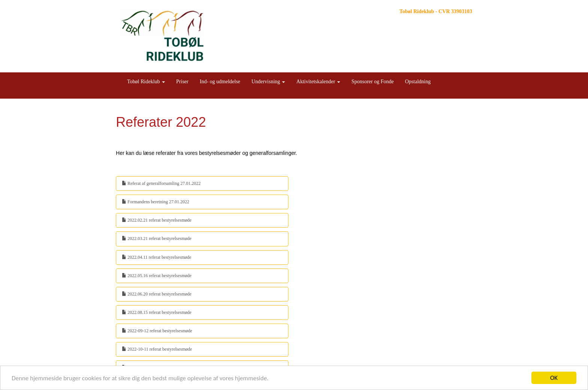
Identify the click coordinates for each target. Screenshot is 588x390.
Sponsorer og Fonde (373, 82)
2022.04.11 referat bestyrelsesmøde (157, 257)
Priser (182, 82)
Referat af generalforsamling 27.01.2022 (161, 183)
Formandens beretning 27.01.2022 (156, 202)
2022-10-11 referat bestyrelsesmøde (157, 349)
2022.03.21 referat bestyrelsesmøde (157, 238)
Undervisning (268, 82)
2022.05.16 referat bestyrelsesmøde (157, 276)
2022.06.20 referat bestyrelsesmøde (157, 294)
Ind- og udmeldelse (220, 82)
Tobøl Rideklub (146, 82)
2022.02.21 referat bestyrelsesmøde (157, 220)
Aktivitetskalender (318, 82)
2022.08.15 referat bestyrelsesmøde (157, 312)
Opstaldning (418, 82)
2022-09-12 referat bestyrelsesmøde (157, 331)
